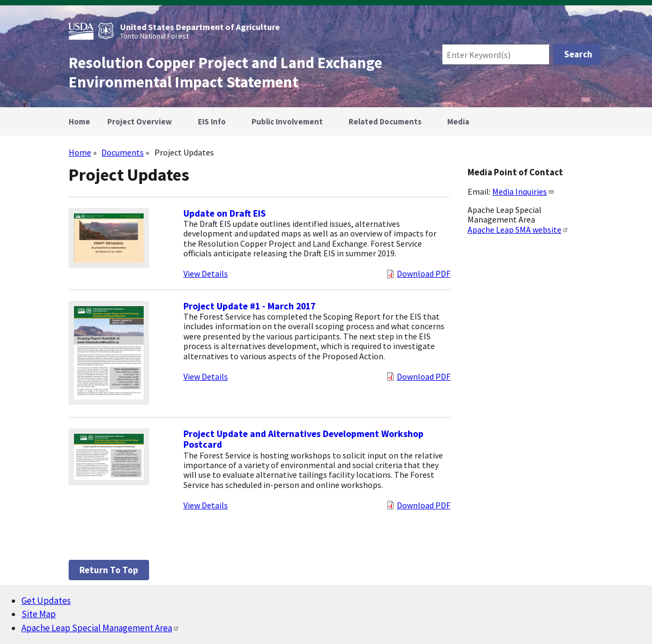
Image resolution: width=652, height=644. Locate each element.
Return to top (109, 570)
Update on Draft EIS (225, 213)
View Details (206, 273)
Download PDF (424, 273)
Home (80, 152)
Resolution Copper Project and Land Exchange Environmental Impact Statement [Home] (225, 72)
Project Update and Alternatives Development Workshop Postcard (303, 439)
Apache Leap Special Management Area (101, 628)
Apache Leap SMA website (518, 230)
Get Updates (46, 601)
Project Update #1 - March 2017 (249, 306)
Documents (123, 152)
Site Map (39, 614)
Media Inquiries (523, 191)
